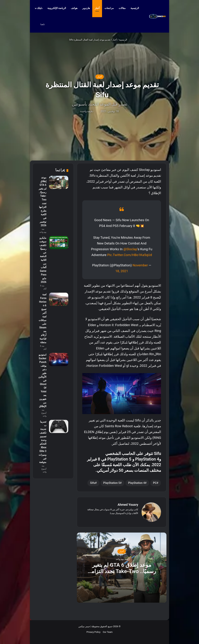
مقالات (122, 8)
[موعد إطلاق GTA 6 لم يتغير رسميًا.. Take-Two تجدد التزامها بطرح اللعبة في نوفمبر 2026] (59, 182)
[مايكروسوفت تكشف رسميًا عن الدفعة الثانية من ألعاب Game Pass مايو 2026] (59, 243)
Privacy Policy (93, 632)
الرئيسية (136, 8)
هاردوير (86, 8)
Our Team (108, 632)
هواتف (74, 8)
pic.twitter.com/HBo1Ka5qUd (130, 255)
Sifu (93, 483)
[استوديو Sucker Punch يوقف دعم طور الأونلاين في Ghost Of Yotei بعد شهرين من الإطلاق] (59, 360)
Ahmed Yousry (128, 505)
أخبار (97, 8)
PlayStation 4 (137, 483)
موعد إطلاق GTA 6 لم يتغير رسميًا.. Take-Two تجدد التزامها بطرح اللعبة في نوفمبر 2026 (122, 571)
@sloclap (130, 249)
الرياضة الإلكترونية (57, 8)
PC (155, 483)
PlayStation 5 (112, 483)
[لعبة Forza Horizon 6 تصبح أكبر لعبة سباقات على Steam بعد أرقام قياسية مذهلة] (59, 299)
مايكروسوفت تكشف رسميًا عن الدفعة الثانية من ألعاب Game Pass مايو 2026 (43, 260)
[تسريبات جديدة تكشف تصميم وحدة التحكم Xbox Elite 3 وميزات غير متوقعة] (59, 426)
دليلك (40, 8)
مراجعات (109, 8)
